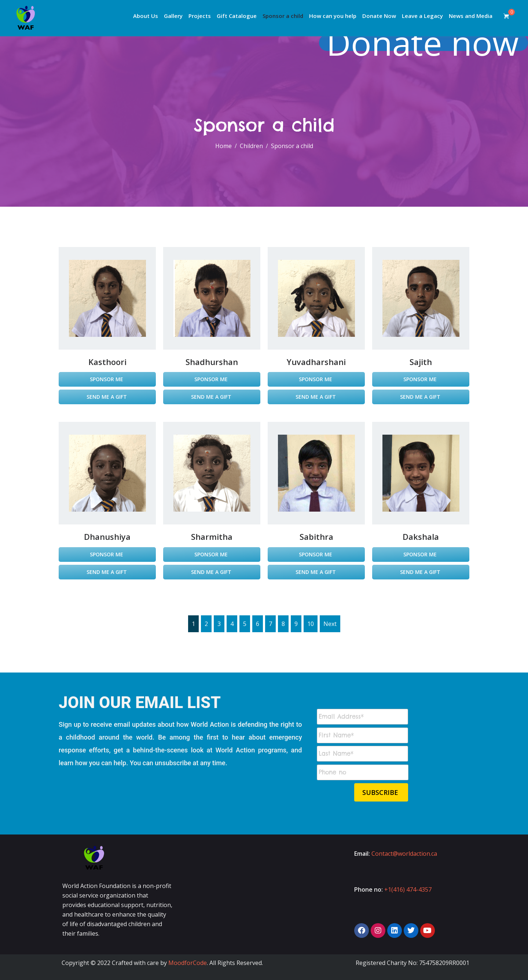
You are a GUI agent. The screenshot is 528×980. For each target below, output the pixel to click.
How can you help (333, 16)
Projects (200, 16)
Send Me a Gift (107, 397)
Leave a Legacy (422, 16)
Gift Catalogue (237, 16)
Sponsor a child (283, 16)
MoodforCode (188, 963)
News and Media (471, 16)
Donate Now (379, 16)
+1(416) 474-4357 (408, 889)
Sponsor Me (107, 379)
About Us (146, 16)
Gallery (173, 16)
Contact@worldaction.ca (404, 854)
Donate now (424, 43)
